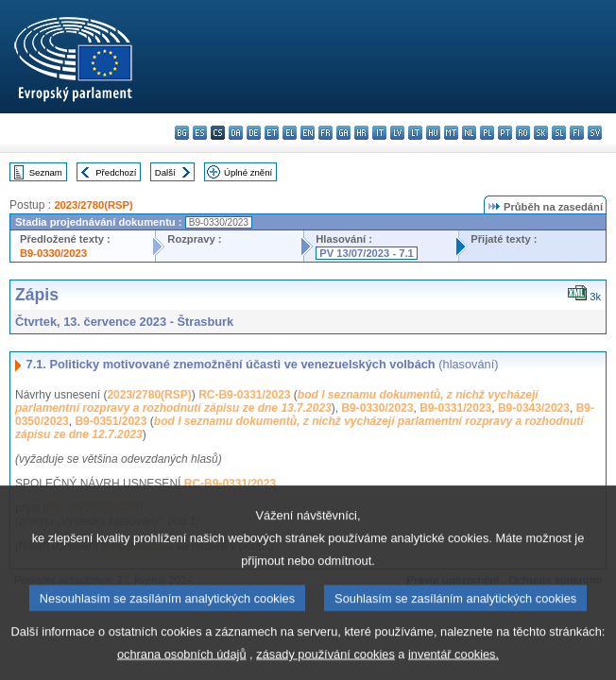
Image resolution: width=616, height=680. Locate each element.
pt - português (505, 133)
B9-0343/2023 (534, 408)
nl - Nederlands (469, 133)
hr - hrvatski (361, 133)
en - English (308, 133)
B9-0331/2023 (455, 408)
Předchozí (116, 172)
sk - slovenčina (541, 133)
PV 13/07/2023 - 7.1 (367, 253)
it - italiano (379, 133)
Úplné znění (248, 172)
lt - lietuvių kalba (415, 133)
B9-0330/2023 (53, 253)
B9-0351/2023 (111, 421)
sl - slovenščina (559, 133)
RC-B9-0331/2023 (244, 395)
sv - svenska (595, 133)
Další (165, 172)
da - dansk (236, 133)
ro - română (523, 133)
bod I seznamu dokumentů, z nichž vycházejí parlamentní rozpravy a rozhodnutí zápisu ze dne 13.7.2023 (277, 401)
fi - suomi (577, 133)
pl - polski (487, 133)
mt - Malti (451, 133)
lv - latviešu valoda (397, 133)
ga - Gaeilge (343, 133)
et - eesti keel (272, 133)
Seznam (46, 172)
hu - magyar (433, 133)
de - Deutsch (254, 133)
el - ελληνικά (290, 133)
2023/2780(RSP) (93, 205)
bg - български (182, 133)
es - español (200, 133)
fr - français (325, 133)
